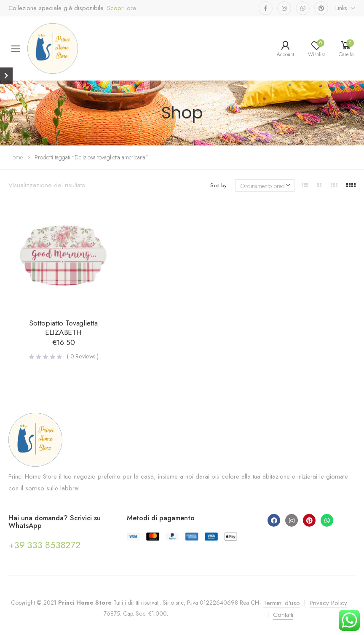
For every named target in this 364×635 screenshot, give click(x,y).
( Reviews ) (83, 356)
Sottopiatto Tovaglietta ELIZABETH (63, 328)
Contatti (283, 615)
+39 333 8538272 (44, 545)
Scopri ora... (123, 8)
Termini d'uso (282, 603)
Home (16, 157)
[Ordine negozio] (265, 186)
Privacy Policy (328, 603)
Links (341, 8)
